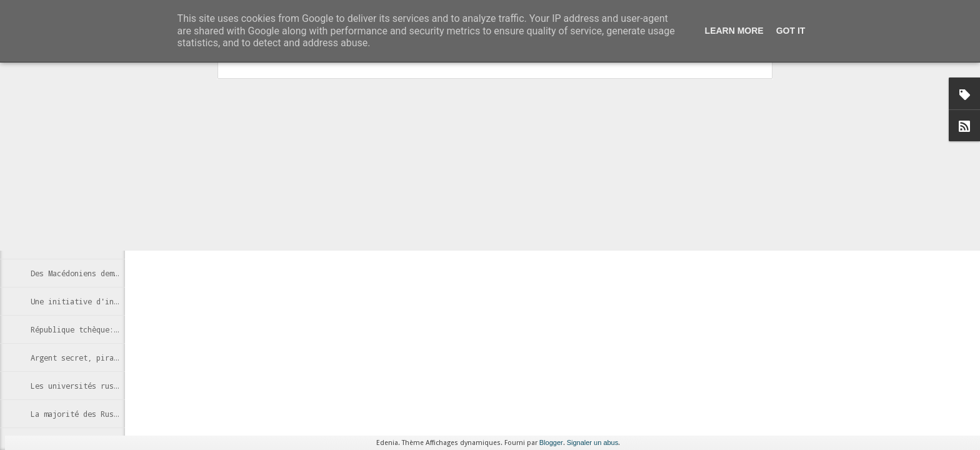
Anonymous (434, 207)
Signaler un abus (593, 442)
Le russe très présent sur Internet (105, 189)
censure (334, 223)
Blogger (551, 442)
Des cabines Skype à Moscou (87, 217)
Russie (402, 223)
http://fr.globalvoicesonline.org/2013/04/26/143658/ (236, 189)
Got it (791, 31)
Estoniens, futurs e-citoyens (92, 245)
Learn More (734, 31)
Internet (368, 223)
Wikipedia (440, 223)
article (267, 152)
